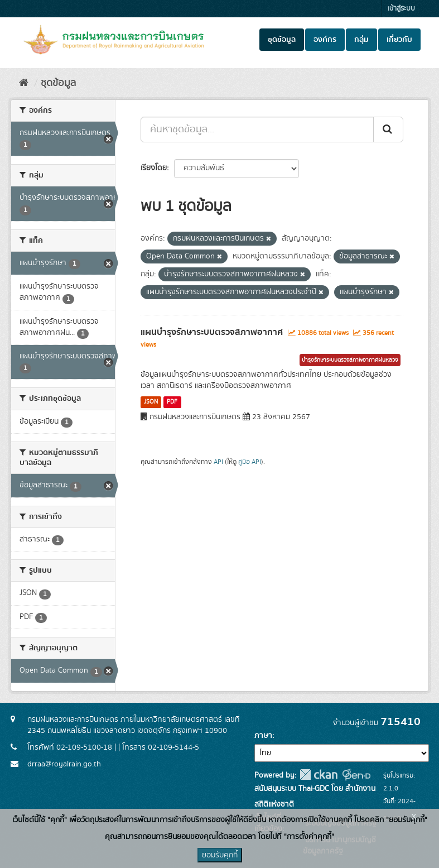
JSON (151, 402)
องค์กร (325, 40)
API (218, 462)
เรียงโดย (154, 168)
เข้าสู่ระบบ (401, 9)
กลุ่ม (361, 40)
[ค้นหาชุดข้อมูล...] (257, 130)
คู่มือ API (250, 462)
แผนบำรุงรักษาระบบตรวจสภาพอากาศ (212, 332)
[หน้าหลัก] (24, 83)
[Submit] (388, 130)
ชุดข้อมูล (282, 40)
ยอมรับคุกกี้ (220, 855)
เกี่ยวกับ (399, 40)
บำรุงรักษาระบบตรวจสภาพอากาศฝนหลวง (350, 360)
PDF (172, 402)
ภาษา (263, 736)
